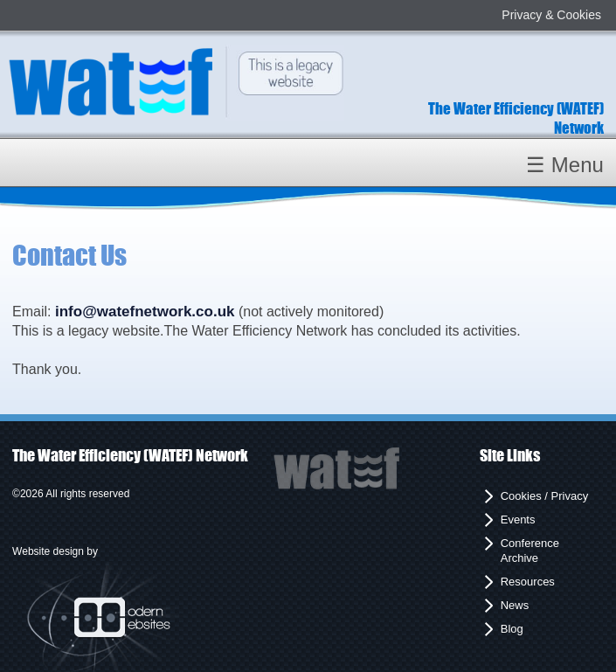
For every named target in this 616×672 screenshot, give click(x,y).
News (515, 605)
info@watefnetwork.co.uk (145, 312)
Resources (528, 582)
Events (518, 520)
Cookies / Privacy (544, 496)
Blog (512, 629)
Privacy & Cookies (551, 15)
